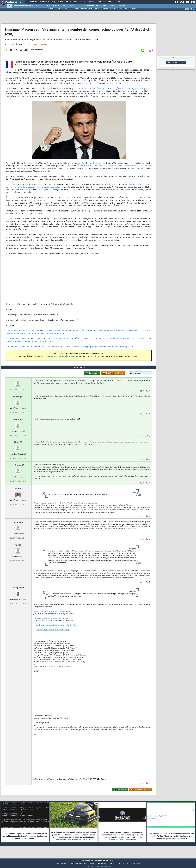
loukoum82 (18, 424)
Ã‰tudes (100, 2)
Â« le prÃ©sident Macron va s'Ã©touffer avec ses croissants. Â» (109, 168)
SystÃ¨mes (122, 6)
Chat (68, 2)
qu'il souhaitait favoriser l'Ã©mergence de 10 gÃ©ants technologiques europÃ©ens (112, 90)
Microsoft (56, 6)
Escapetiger (18, 593)
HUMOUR (135, 9)
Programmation (88, 6)
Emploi (90, 2)
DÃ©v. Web (71, 6)
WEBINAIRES (67, 9)
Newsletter (79, 2)
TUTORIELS (51, 9)
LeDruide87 (18, 470)
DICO (127, 9)
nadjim (18, 550)
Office (105, 6)
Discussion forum (176, 62)
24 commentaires (41, 46)
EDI (79, 6)
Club (117, 2)
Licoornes (63, 424)
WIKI (121, 9)
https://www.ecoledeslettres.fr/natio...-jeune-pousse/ (51, 623)
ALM (48, 6)
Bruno (28, 46)
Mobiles (113, 6)
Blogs (60, 2)
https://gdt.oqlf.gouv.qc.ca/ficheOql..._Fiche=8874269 (52, 616)
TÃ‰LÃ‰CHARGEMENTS (90, 9)
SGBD (98, 6)
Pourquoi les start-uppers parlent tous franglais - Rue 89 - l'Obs (55, 630)
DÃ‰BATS (114, 9)
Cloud (38, 6)
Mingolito (18, 527)
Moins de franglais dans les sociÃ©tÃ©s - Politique (53, 635)
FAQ (53, 2)
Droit (110, 2)
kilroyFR (18, 447)
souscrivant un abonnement (64, 358)
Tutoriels (44, 2)
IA (44, 6)
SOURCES (105, 9)
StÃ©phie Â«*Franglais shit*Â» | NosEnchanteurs (56, 671)
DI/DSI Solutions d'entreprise (23, 6)
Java (63, 6)
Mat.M (18, 493)
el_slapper (18, 401)
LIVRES (76, 9)
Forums (33, 2)
